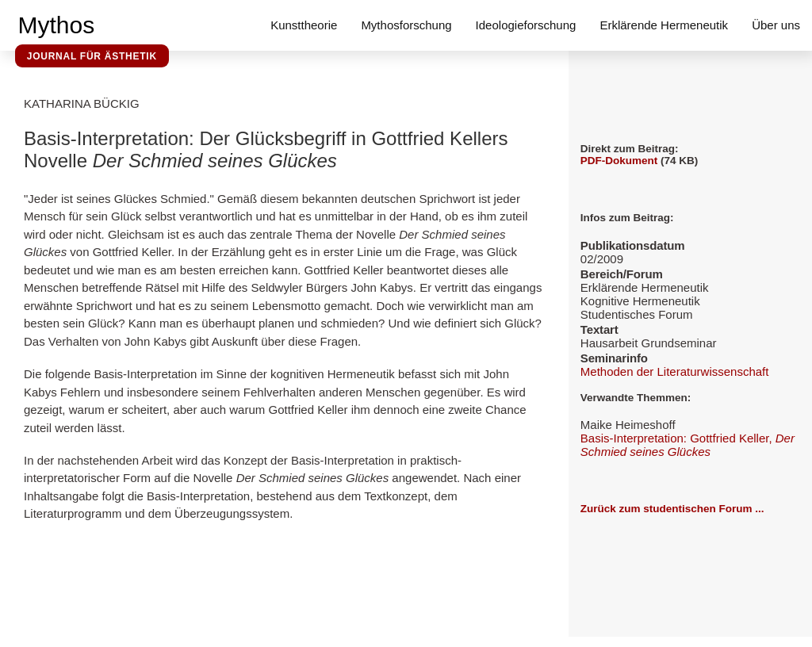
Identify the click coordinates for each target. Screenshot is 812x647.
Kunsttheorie (304, 25)
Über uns (776, 25)
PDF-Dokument (619, 161)
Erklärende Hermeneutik (664, 25)
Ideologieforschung (526, 25)
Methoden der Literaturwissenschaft (675, 371)
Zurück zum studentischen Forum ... (672, 509)
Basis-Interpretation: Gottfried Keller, (688, 445)
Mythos (57, 25)
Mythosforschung (406, 25)
